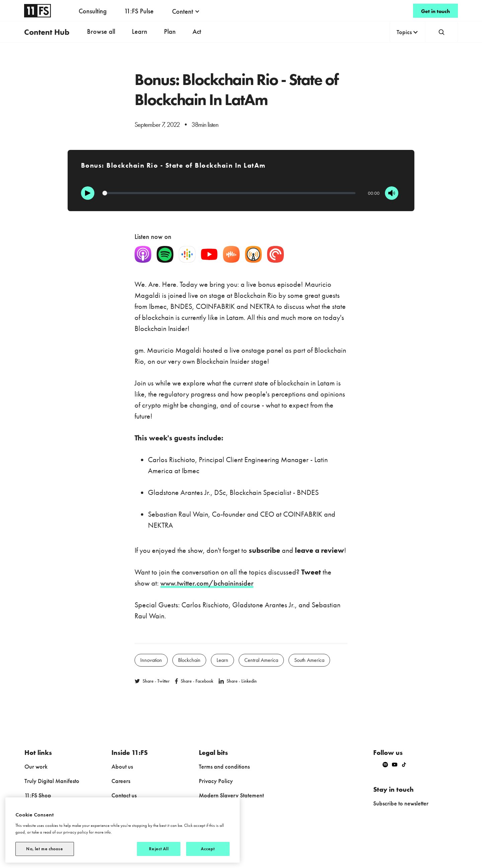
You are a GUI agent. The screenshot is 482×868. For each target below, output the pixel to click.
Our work (36, 766)
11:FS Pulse (139, 11)
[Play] (88, 193)
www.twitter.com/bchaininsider (207, 583)
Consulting (93, 11)
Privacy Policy (216, 781)
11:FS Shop (38, 795)
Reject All (158, 849)
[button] (186, 11)
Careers (121, 781)
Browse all (101, 31)
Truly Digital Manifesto (52, 781)
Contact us (124, 795)
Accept (208, 849)
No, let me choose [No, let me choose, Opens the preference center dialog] (45, 849)
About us (122, 766)
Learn (140, 31)
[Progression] (229, 193)
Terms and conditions (224, 766)
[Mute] (392, 193)
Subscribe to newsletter (401, 803)
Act (197, 31)
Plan (170, 31)
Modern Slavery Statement (231, 795)
